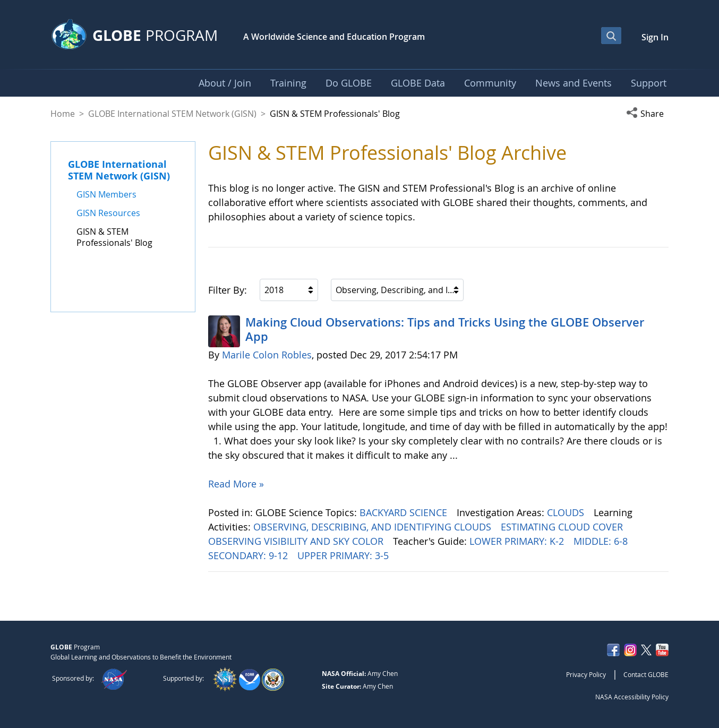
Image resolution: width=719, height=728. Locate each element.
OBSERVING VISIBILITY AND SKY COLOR (297, 541)
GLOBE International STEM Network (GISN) (172, 114)
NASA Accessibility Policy (632, 697)
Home (63, 114)
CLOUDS (567, 512)
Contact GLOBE (646, 674)
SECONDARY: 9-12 (249, 555)
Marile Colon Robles (267, 355)
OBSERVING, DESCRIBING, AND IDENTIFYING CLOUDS (374, 527)
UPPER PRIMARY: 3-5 (344, 555)
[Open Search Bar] (611, 36)
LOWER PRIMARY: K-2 (518, 541)
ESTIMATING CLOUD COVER (563, 527)
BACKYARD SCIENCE (405, 512)
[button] (647, 114)
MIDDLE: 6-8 (602, 541)
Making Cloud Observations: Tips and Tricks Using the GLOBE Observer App (445, 329)
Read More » (236, 484)
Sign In (655, 37)
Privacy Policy (586, 674)
